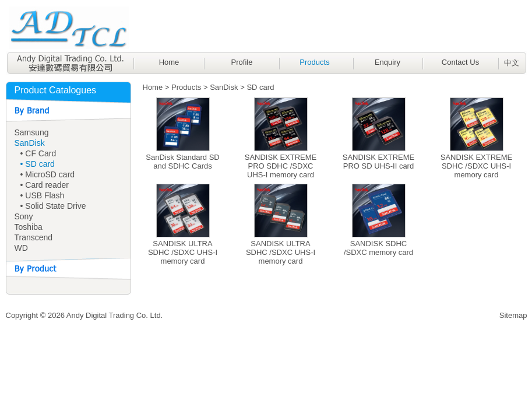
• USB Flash (43, 195)
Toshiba (29, 227)
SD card (260, 87)
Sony (24, 216)
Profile (242, 62)
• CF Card (38, 153)
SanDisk (30, 143)
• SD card (38, 164)
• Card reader (45, 185)
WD (21, 248)
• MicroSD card (48, 174)
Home (169, 62)
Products (314, 62)
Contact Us (460, 62)
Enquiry (387, 62)
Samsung (32, 132)
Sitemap (513, 315)
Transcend (34, 237)
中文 (512, 63)
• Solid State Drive (53, 206)
